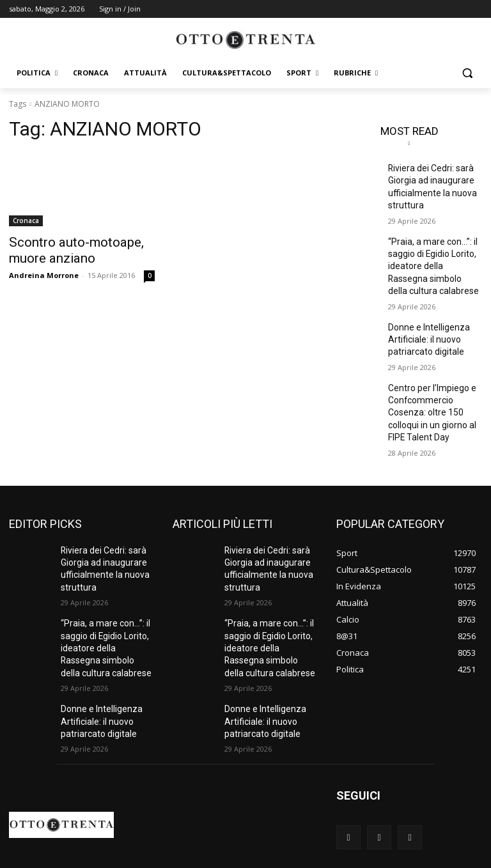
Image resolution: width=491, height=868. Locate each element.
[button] (467, 73)
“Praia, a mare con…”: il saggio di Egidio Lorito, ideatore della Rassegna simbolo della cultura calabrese (432, 255)
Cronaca (26, 221)
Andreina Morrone (44, 271)
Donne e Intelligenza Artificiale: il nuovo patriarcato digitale (425, 322)
